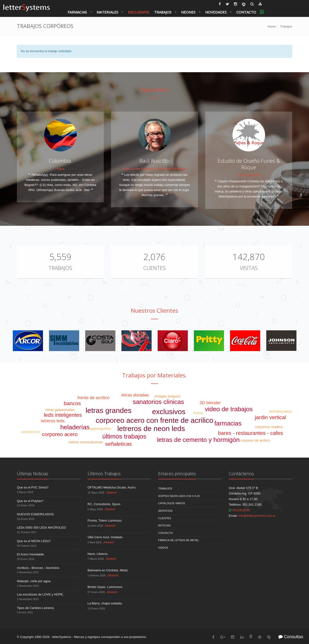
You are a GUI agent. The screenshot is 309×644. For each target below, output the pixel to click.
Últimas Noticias (33, 474)
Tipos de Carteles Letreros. (36, 608)
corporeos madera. (269, 427)
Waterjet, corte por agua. (34, 581)
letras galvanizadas (60, 410)
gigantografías (101, 429)
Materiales (107, 12)
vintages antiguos (167, 396)
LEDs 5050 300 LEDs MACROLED (41, 527)
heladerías (75, 427)
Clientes (154, 268)
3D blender (210, 403)
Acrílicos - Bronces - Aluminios (38, 568)
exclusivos (169, 412)
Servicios (165, 511)
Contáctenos (241, 474)
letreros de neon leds (151, 428)
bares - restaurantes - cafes (250, 433)
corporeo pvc (31, 432)
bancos (72, 403)
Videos (163, 548)
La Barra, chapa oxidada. (105, 603)
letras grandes (109, 410)
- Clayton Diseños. (249, 175)
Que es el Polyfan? (30, 501)
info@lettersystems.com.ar (257, 516)
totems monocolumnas (86, 442)
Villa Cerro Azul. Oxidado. (105, 537)
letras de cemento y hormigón (198, 440)
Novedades (216, 12)
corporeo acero (60, 434)
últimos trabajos (124, 436)
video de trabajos (229, 409)
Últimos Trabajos (104, 474)
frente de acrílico (94, 398)
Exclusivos (139, 12)
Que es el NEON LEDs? (34, 541)
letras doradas (135, 395)
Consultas (291, 637)
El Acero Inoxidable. (31, 554)
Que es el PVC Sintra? (33, 487)
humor (198, 413)
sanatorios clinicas (158, 402)
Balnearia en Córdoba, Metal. (108, 570)
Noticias (164, 525)
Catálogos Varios (172, 503)
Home (272, 26)
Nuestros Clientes (154, 310)
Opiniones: (155, 89)
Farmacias (77, 12)
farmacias (228, 423)
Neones (188, 12)
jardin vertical (270, 417)
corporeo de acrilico (255, 440)
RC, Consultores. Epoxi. (104, 504)
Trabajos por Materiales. (155, 375)
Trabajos (163, 12)
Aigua (60, 169)
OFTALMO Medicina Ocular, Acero (112, 487)
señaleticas (119, 444)
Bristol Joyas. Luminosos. (105, 587)
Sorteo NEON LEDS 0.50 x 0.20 (179, 496)
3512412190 (239, 510)
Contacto (246, 12)
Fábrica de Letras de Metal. (179, 540)
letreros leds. (53, 421)
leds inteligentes (63, 415)
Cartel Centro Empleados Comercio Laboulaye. (154, 169)
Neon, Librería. (98, 554)
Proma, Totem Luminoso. (105, 520)
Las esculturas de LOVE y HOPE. (40, 594)
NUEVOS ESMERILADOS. (36, 514)
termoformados (281, 411)
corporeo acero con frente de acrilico (155, 420)
